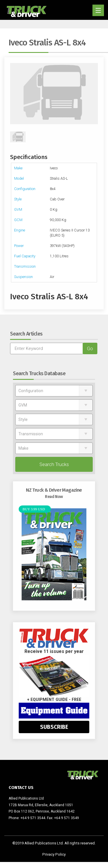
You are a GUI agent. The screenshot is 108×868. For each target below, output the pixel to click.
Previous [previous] (13, 94)
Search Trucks (54, 464)
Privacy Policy (54, 854)
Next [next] (95, 94)
